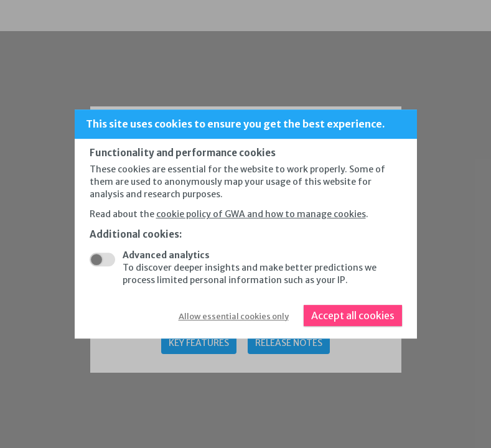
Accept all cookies (353, 315)
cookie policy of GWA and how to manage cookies (261, 214)
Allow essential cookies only (234, 316)
